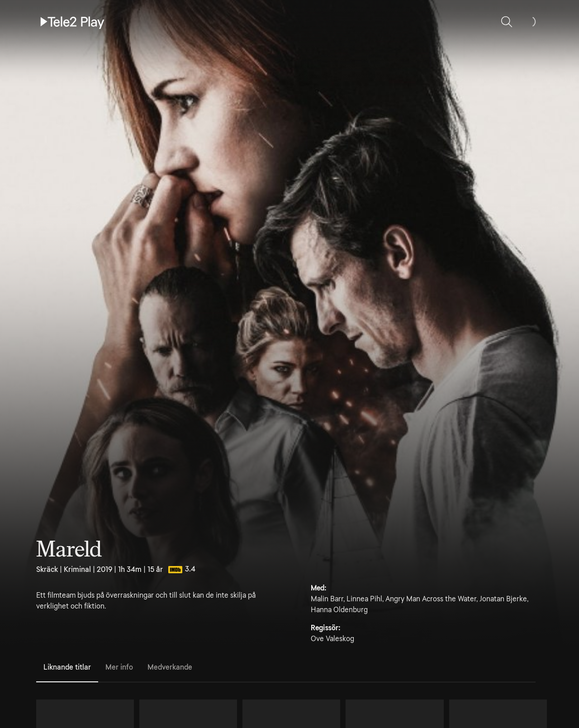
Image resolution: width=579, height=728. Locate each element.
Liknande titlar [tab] (67, 667)
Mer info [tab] (119, 667)
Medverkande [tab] (170, 667)
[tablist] (286, 668)
